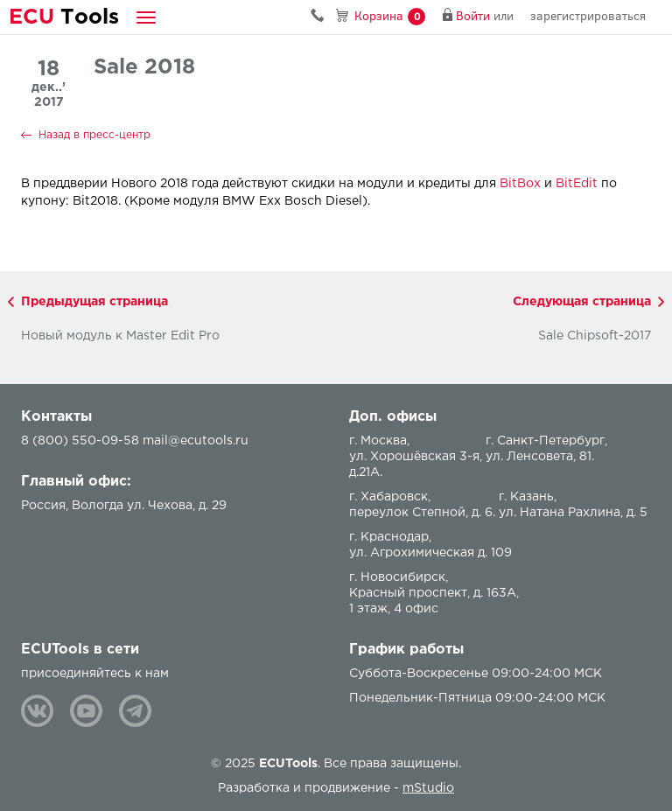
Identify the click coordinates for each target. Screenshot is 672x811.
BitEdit (577, 184)
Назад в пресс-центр (94, 135)
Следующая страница (582, 302)
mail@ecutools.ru (196, 441)
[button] (146, 17)
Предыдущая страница (94, 302)
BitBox (520, 184)
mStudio (428, 788)
